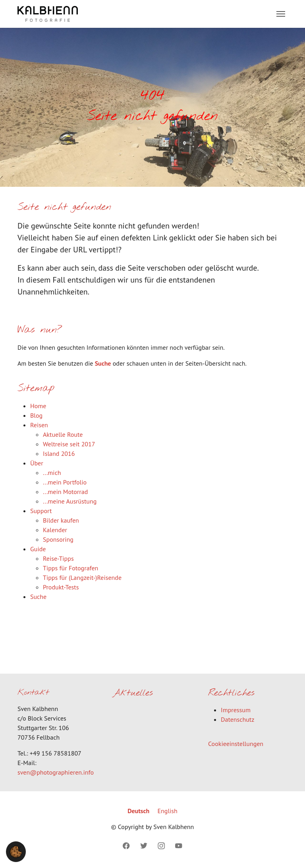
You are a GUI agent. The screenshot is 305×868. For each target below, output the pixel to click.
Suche (103, 363)
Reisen (39, 425)
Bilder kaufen (61, 520)
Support (41, 511)
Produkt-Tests (61, 587)
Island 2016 (59, 453)
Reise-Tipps (58, 558)
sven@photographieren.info (56, 772)
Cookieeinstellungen (236, 744)
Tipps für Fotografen (70, 568)
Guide (38, 549)
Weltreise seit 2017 (69, 444)
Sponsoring (58, 539)
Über (37, 463)
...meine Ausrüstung (70, 501)
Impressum (236, 710)
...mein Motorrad (65, 492)
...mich (52, 473)
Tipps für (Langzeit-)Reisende (82, 577)
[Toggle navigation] (281, 14)
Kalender (55, 530)
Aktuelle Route (63, 434)
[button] (16, 851)
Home (38, 406)
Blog (36, 415)
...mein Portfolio (65, 482)
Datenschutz (237, 719)
